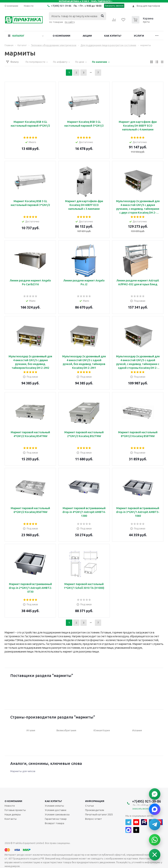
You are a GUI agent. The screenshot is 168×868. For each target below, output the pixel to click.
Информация (95, 801)
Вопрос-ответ (94, 819)
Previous (13, 688)
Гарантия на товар (56, 819)
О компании (61, 36)
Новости (10, 806)
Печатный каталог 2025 (99, 814)
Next (155, 688)
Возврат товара (55, 823)
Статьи (89, 806)
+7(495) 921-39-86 (61, 6)
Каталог (18, 36)
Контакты (11, 819)
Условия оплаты (54, 806)
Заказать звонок (114, 6)
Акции (87, 36)
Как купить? (113, 36)
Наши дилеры (13, 814)
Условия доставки (56, 810)
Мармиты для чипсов (23, 771)
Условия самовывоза (57, 814)
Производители (95, 810)
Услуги (139, 36)
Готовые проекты (15, 810)
